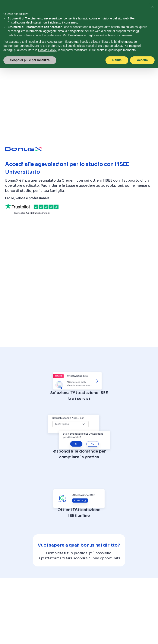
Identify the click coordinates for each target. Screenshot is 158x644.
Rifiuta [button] (117, 60)
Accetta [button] (142, 60)
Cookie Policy (47, 50)
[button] (152, 7)
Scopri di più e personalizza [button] (30, 60)
